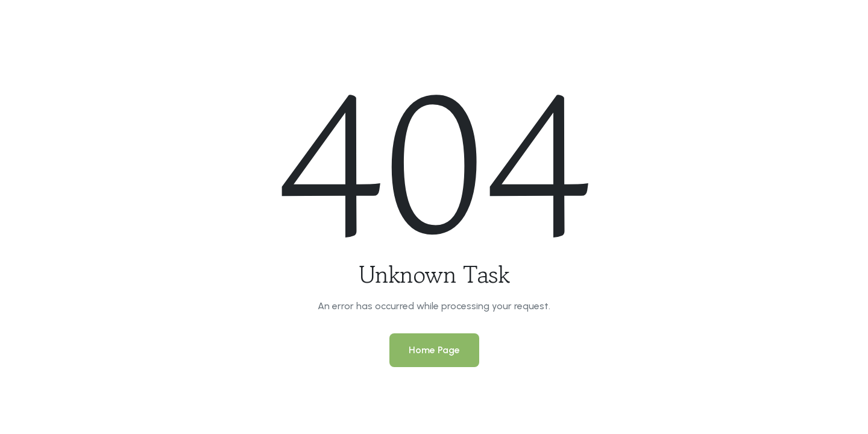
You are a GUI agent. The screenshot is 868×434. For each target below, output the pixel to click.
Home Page (434, 350)
